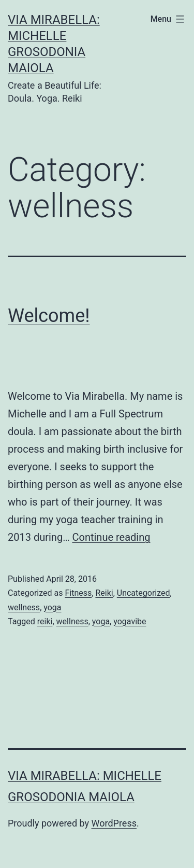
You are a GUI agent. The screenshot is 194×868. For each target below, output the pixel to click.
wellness (24, 607)
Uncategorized (144, 593)
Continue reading (111, 537)
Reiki (104, 593)
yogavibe (130, 621)
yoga (52, 607)
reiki (45, 621)
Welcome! (49, 316)
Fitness (78, 593)
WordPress (114, 823)
